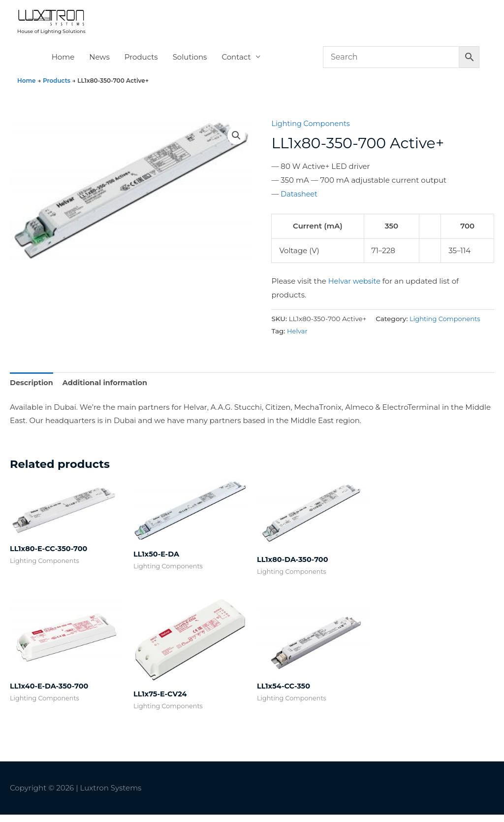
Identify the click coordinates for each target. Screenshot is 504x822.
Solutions (190, 63)
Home (63, 63)
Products (141, 63)
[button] (236, 142)
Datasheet (300, 200)
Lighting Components (312, 129)
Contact (236, 63)
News (99, 63)
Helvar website (355, 287)
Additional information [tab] (108, 389)
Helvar (298, 337)
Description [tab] (32, 389)
